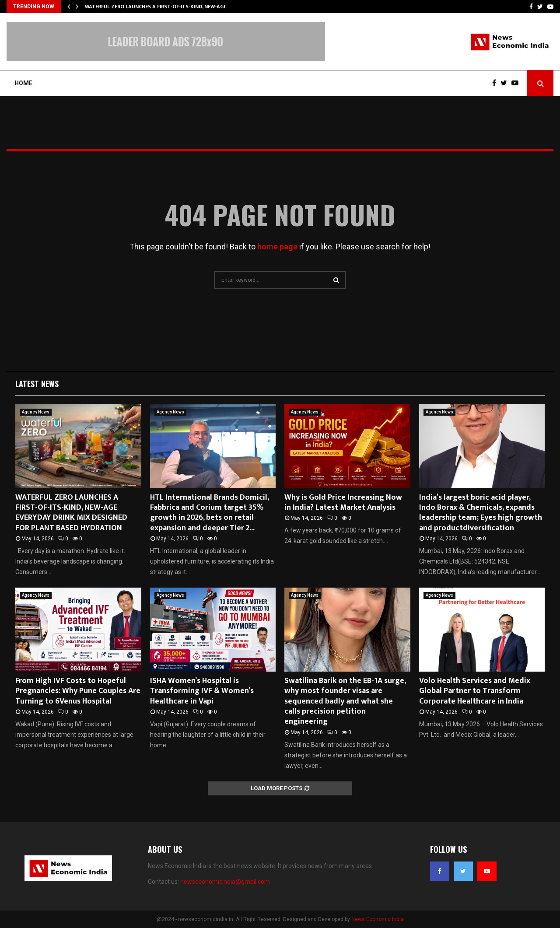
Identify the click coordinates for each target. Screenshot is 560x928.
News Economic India (378, 919)
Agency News (36, 412)
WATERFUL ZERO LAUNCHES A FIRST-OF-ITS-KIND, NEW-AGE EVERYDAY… (170, 7)
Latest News (37, 384)
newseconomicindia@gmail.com (225, 882)
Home (23, 83)
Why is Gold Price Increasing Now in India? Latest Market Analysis (343, 503)
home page (277, 247)
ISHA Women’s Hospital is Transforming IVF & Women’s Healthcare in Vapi (202, 691)
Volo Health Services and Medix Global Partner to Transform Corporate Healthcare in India (475, 691)
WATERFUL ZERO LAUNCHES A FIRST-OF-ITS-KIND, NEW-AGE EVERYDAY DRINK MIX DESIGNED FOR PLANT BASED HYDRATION (71, 513)
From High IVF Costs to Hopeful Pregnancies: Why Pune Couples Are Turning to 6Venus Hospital (78, 691)
